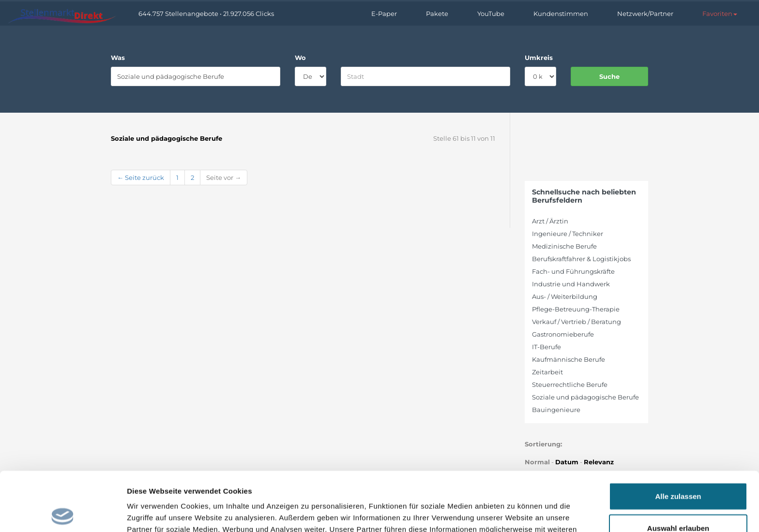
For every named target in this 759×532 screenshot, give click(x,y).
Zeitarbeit (547, 372)
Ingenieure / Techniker (568, 234)
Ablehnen (678, 500)
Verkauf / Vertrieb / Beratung (577, 322)
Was (118, 58)
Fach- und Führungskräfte (573, 271)
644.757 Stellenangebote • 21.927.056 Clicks (206, 14)
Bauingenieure (556, 410)
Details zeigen (515, 513)
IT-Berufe (546, 347)
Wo (300, 58)
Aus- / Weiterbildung (565, 296)
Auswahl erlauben (678, 469)
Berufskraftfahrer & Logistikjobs (581, 259)
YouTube (491, 14)
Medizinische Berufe (564, 246)
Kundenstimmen (561, 14)
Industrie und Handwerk (571, 284)
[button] (720, 14)
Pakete (437, 14)
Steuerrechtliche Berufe (570, 384)
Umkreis (539, 58)
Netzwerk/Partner (645, 14)
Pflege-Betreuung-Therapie (576, 309)
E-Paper (384, 14)
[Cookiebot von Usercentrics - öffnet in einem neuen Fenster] (63, 513)
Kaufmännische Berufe (569, 359)
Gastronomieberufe (563, 334)
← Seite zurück (141, 177)
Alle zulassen (678, 437)
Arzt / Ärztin (550, 221)
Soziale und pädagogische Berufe (585, 397)
